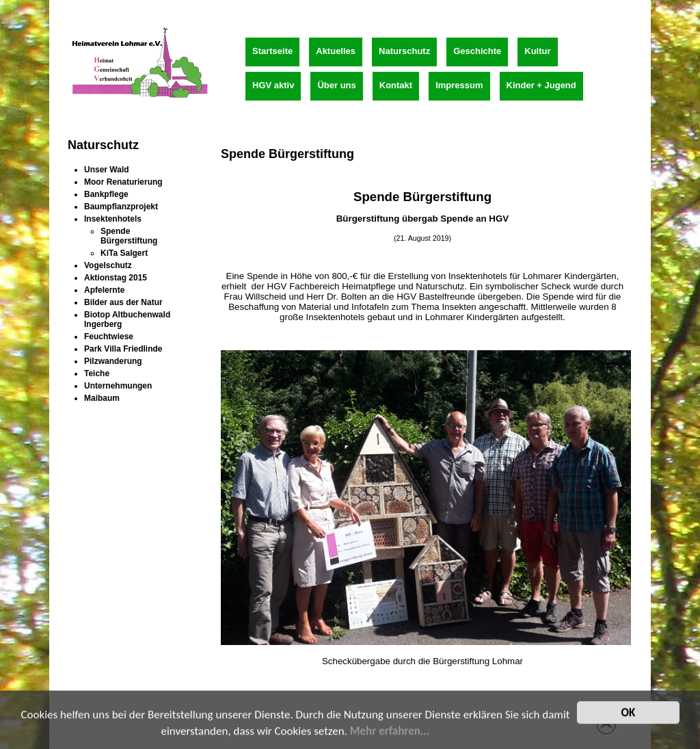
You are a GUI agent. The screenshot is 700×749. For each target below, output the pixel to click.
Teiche (97, 373)
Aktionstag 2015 (116, 278)
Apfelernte (104, 290)
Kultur (537, 51)
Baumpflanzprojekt (121, 207)
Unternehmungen (118, 386)
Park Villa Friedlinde (123, 349)
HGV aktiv (273, 85)
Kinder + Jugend (541, 85)
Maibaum (102, 398)
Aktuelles (336, 51)
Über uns (336, 85)
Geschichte (477, 51)
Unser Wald (107, 170)
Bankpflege (106, 194)
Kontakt (396, 85)
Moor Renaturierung (123, 182)
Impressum (459, 85)
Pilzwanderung (113, 361)
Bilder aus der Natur (123, 302)
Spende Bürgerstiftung (129, 236)
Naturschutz (404, 51)
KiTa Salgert (124, 253)
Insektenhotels (113, 219)
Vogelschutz (108, 265)
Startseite (272, 51)
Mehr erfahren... (390, 734)
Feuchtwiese (109, 337)
